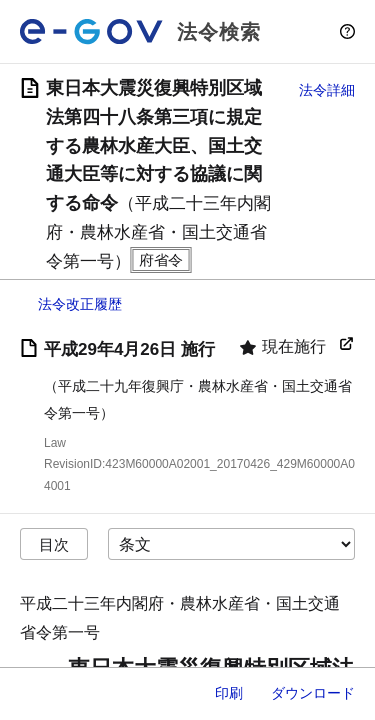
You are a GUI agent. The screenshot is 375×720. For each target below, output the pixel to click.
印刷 (229, 693)
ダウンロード (313, 693)
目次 (54, 544)
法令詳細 (327, 90)
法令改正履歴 (80, 304)
